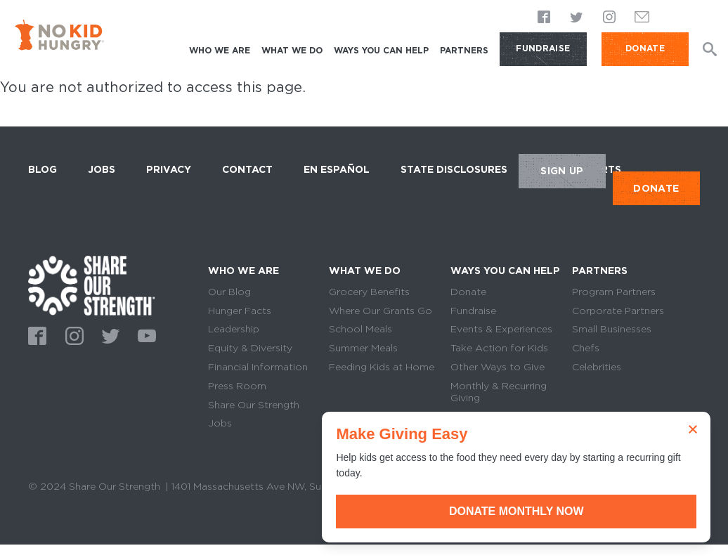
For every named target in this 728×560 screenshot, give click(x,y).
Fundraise (543, 48)
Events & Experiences (501, 329)
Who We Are (220, 50)
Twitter (577, 17)
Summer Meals (363, 348)
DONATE (645, 48)
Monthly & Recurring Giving (499, 392)
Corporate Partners (618, 311)
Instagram (609, 17)
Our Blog (229, 292)
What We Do (292, 50)
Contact (247, 169)
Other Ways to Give (498, 367)
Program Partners (614, 292)
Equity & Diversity (250, 348)
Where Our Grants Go (381, 311)
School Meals (360, 329)
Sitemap (48, 502)
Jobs (102, 169)
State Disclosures (454, 169)
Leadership (234, 329)
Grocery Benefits (369, 292)
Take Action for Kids (499, 348)
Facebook (545, 17)
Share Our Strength (254, 405)
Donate (468, 292)
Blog (43, 169)
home (91, 286)
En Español (337, 169)
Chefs (586, 348)
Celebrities (597, 367)
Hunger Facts (240, 311)
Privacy (169, 169)
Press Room (237, 386)
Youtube (145, 334)
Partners (464, 50)
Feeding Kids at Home (382, 367)
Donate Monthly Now (570, 511)
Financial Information (258, 367)
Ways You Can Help (381, 50)
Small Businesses (612, 329)
